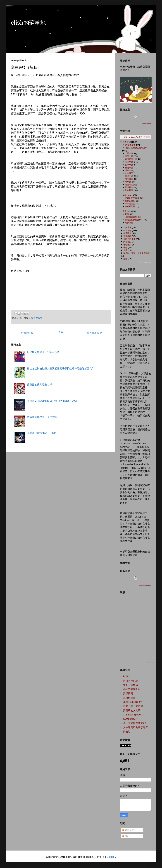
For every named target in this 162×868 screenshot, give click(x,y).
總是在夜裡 (37, 318)
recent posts (146, 124)
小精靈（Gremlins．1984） (42, 433)
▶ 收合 (132, 137)
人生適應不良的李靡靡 (136, 727)
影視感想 (127, 211)
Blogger (111, 857)
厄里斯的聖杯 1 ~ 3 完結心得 (43, 352)
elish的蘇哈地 (28, 23)
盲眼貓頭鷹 (129, 698)
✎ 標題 (147, 137)
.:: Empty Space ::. (133, 715)
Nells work (128, 195)
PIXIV (126, 677)
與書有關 (127, 142)
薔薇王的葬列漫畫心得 (39, 385)
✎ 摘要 (139, 137)
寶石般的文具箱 (132, 710)
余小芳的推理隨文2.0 (135, 723)
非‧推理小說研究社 (133, 702)
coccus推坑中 (131, 719)
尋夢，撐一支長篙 (133, 706)
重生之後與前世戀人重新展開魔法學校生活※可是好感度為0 (60, 368)
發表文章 (128, 830)
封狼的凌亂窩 (131, 681)
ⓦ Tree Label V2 (145, 262)
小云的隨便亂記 (132, 689)
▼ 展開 (124, 137)
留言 (126, 836)
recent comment (145, 585)
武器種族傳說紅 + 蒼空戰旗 (42, 417)
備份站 (127, 732)
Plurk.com (151, 662)
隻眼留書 (128, 693)
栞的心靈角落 (131, 685)
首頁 (61, 332)
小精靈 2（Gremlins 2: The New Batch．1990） (53, 401)
